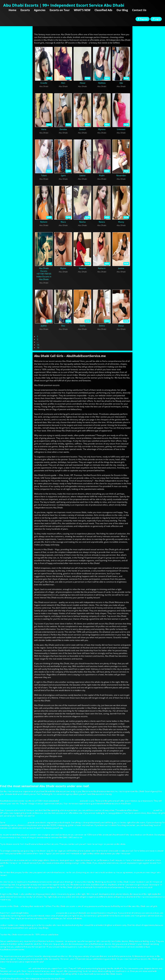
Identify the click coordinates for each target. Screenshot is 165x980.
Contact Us (139, 10)
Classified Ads (103, 10)
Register (143, 19)
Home (12, 10)
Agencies (40, 10)
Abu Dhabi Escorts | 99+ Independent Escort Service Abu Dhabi (64, 5)
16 (38, 348)
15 (38, 345)
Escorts (25, 10)
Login (156, 19)
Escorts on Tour (60, 10)
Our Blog (122, 10)
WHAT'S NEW (82, 10)
